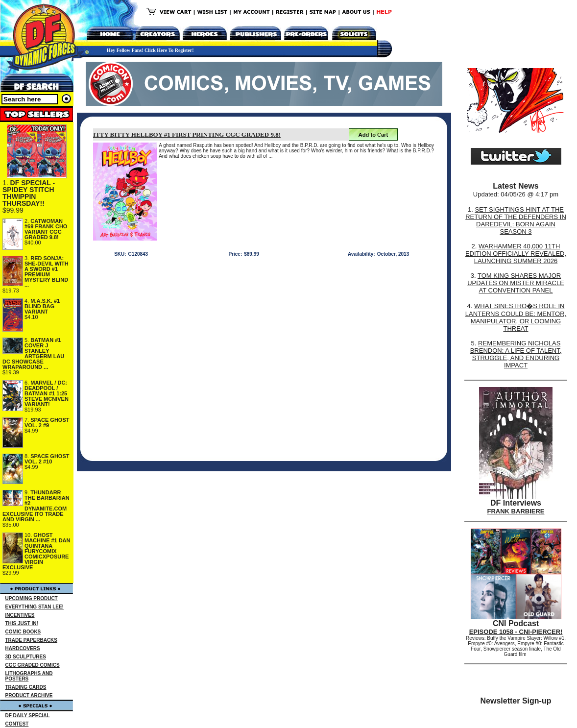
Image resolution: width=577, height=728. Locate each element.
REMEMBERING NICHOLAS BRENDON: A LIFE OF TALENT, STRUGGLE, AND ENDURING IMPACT (516, 354)
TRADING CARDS (26, 687)
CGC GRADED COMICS (33, 665)
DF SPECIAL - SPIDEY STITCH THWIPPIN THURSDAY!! (29, 193)
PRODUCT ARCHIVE (29, 695)
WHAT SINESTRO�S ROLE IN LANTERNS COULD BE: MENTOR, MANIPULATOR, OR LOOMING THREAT (516, 317)
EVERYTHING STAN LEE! (35, 607)
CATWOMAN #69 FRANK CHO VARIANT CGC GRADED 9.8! (46, 229)
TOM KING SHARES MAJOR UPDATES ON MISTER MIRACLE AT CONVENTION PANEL (516, 283)
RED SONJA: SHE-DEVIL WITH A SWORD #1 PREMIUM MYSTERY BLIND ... (47, 272)
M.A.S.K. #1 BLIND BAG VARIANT (42, 306)
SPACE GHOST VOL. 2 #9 (47, 423)
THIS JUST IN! (22, 623)
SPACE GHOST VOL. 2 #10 (47, 459)
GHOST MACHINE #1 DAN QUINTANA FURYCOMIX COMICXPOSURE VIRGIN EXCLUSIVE (36, 551)
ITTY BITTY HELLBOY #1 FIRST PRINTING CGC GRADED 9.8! (187, 134)
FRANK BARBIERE (516, 511)
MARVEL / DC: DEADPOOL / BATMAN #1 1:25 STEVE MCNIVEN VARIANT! (47, 393)
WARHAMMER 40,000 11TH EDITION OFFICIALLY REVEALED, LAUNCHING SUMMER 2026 (516, 254)
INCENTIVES (20, 615)
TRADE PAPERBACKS (32, 640)
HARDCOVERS (23, 648)
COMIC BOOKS (23, 632)
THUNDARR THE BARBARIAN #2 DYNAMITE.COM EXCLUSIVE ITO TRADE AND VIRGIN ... (36, 506)
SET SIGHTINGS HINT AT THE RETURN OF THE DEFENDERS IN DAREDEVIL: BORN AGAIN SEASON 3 (516, 220)
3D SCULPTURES (26, 657)
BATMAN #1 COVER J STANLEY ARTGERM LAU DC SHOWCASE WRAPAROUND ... (33, 353)
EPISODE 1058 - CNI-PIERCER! (516, 632)
